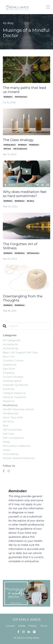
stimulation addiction (17, 446)
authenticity (11, 348)
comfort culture (13, 361)
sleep (6, 442)
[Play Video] (5, 185)
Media (22, 626)
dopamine (10, 365)
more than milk (13, 418)
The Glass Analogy (18, 140)
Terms (44, 626)
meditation (8, 97)
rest (6, 426)
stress (7, 450)
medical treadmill (14, 397)
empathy (9, 373)
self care (7, 149)
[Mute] (37, 185)
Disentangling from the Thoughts (23, 298)
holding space (10, 145)
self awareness (21, 97)
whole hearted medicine (19, 458)
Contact (10, 626)
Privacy (33, 626)
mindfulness (34, 145)
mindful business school (18, 409)
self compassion (20, 149)
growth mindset (13, 377)
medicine (9, 401)
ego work (9, 369)
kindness (9, 389)
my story (30, 201)
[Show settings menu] (42, 185)
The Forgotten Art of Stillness (20, 246)
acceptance (10, 344)
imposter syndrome (15, 385)
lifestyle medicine (14, 393)
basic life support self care (20, 353)
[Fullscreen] (48, 185)
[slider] (23, 185)
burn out (9, 357)
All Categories (12, 340)
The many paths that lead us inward (24, 90)
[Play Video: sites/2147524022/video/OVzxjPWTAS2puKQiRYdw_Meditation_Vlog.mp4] (27, 172)
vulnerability (11, 454)
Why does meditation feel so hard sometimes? (25, 194)
